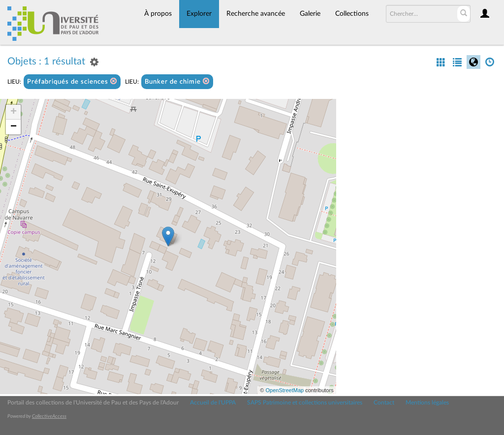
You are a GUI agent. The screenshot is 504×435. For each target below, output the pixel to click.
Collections (352, 14)
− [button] (14, 127)
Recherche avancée (256, 14)
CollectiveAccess (49, 416)
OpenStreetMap (284, 390)
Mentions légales (427, 403)
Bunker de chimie (177, 81)
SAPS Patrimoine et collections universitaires (305, 403)
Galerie (310, 14)
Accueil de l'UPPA (213, 403)
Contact (384, 403)
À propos (158, 14)
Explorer (199, 14)
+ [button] (14, 112)
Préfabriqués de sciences (72, 81)
